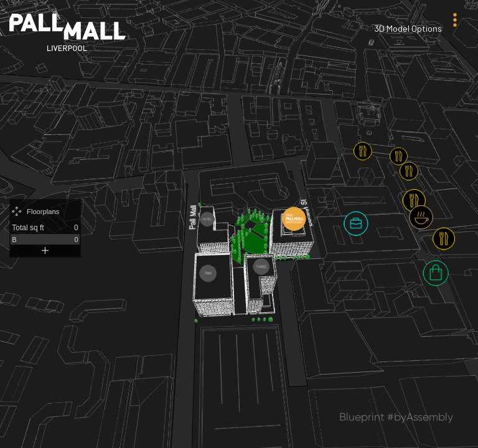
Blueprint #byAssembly (396, 417)
